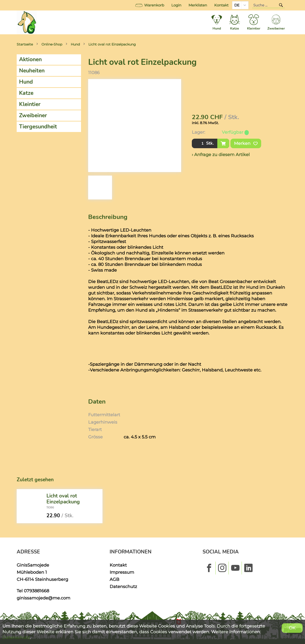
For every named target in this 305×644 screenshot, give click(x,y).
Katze (26, 93)
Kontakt (221, 5)
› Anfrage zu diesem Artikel (221, 155)
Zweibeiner (33, 115)
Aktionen (30, 59)
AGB (114, 579)
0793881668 (36, 591)
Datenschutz (123, 586)
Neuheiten (32, 71)
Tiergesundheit (38, 127)
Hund (75, 44)
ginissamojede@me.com (43, 598)
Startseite (25, 44)
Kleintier (30, 104)
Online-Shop (52, 44)
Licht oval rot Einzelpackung (112, 44)
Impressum (122, 572)
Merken (246, 143)
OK (292, 628)
